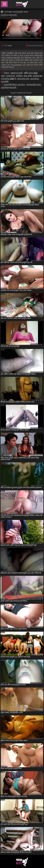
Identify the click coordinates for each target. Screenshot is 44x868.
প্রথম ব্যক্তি (28, 76)
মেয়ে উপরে (35, 79)
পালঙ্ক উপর (10, 76)
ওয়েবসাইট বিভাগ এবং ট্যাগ (14, 85)
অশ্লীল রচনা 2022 (31, 73)
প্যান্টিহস (19, 76)
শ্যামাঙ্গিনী (5, 82)
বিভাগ (7, 73)
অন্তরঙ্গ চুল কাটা (17, 73)
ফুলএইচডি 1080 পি (9, 79)
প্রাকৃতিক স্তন (38, 76)
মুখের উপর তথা (23, 79)
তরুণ (3, 76)
